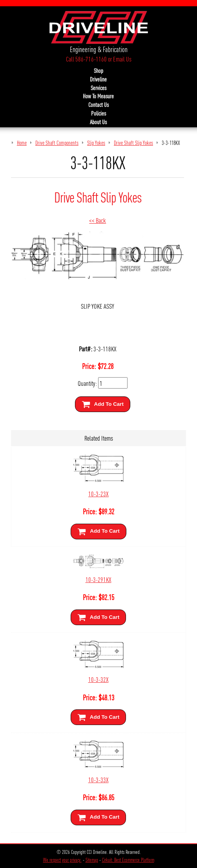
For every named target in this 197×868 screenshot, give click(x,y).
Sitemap (92, 860)
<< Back (98, 220)
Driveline (98, 79)
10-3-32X (98, 679)
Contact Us (98, 105)
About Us (98, 122)
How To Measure (98, 96)
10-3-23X (98, 493)
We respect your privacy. (62, 860)
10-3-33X (98, 779)
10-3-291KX (98, 579)
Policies (98, 113)
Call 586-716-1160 (86, 59)
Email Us (122, 59)
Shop (98, 71)
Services (98, 88)
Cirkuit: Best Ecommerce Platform (128, 860)
